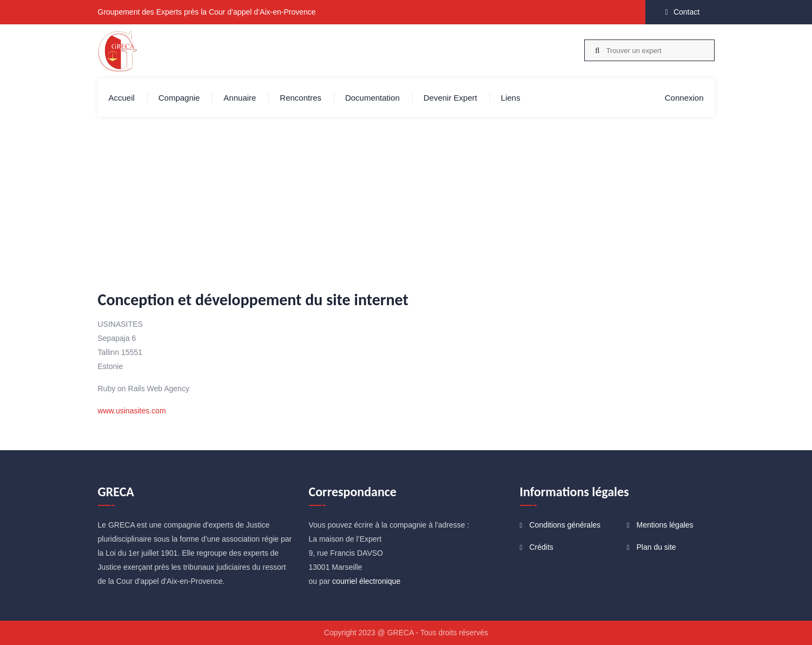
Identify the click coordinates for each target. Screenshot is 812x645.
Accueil (122, 98)
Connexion (684, 98)
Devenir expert (450, 98)
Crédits (542, 547)
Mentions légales (665, 525)
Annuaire (240, 98)
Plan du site (656, 547)
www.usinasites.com (132, 411)
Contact (686, 12)
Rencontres (301, 98)
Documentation (372, 98)
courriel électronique (366, 581)
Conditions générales (565, 525)
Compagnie (179, 98)
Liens (511, 98)
